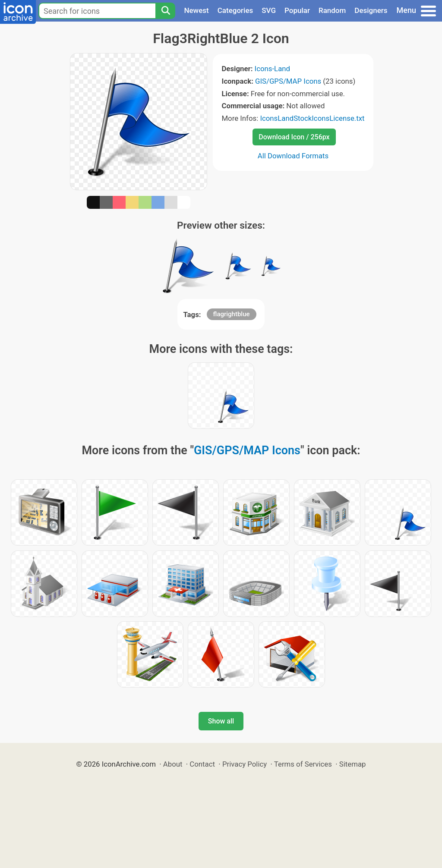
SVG (269, 10)
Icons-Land (272, 69)
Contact (202, 764)
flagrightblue (232, 314)
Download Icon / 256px (294, 137)
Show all (221, 721)
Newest (196, 10)
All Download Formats (293, 156)
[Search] (165, 11)
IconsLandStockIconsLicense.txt (312, 118)
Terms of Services (303, 764)
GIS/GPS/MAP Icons (288, 81)
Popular (297, 10)
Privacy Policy (245, 764)
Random (332, 10)
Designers (371, 10)
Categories (235, 10)
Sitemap (353, 764)
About (173, 764)
